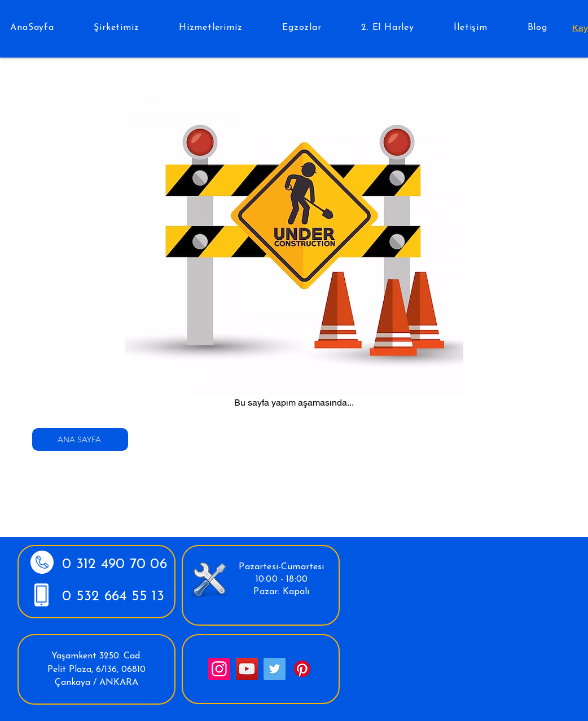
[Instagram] (219, 669)
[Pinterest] (302, 669)
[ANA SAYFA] (80, 439)
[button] (117, 28)
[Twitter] (275, 669)
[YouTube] (247, 669)
